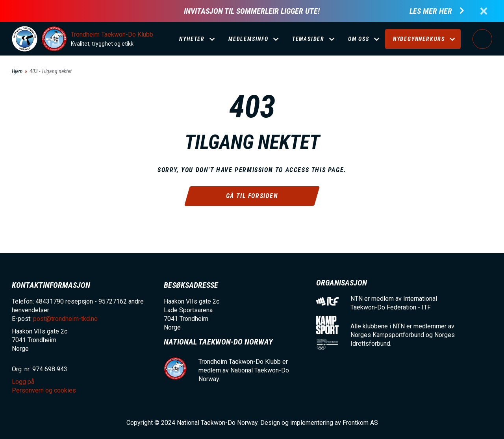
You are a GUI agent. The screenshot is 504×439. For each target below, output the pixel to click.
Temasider (308, 39)
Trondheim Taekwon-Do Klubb (112, 34)
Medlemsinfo (248, 39)
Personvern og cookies (44, 390)
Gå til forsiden (252, 196)
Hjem (17, 71)
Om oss (359, 39)
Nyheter (192, 39)
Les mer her (431, 11)
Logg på (482, 39)
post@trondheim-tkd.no (65, 319)
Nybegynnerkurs (419, 39)
